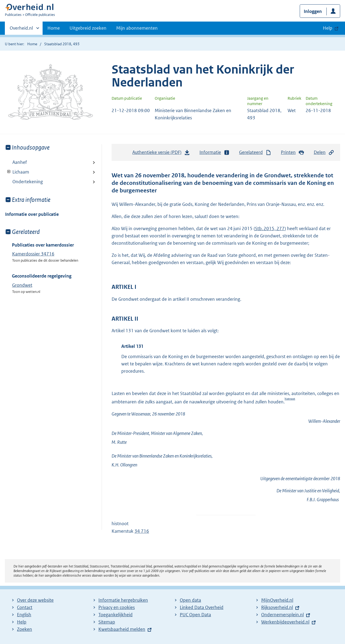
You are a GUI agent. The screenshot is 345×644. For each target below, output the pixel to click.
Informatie (215, 152)
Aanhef (20, 162)
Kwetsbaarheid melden (122, 629)
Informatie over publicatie (32, 214)
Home (54, 28)
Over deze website (35, 600)
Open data (190, 600)
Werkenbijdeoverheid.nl (285, 622)
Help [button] (328, 28)
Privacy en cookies (117, 607)
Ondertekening (28, 182)
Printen (293, 152)
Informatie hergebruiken (123, 600)
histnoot (290, 399)
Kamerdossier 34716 (33, 254)
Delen (324, 152)
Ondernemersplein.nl (282, 615)
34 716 (142, 531)
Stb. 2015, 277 (270, 228)
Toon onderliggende (9, 172)
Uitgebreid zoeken (88, 28)
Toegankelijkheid (115, 615)
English (24, 615)
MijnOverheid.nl (277, 600)
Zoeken (25, 629)
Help (22, 622)
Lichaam (17, 172)
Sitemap (107, 622)
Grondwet (22, 285)
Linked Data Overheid (202, 607)
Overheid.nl (21, 30)
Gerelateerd (255, 152)
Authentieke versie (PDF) (161, 154)
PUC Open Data (195, 615)
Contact (25, 607)
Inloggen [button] (313, 11)
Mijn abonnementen (137, 28)
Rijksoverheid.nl (277, 607)
